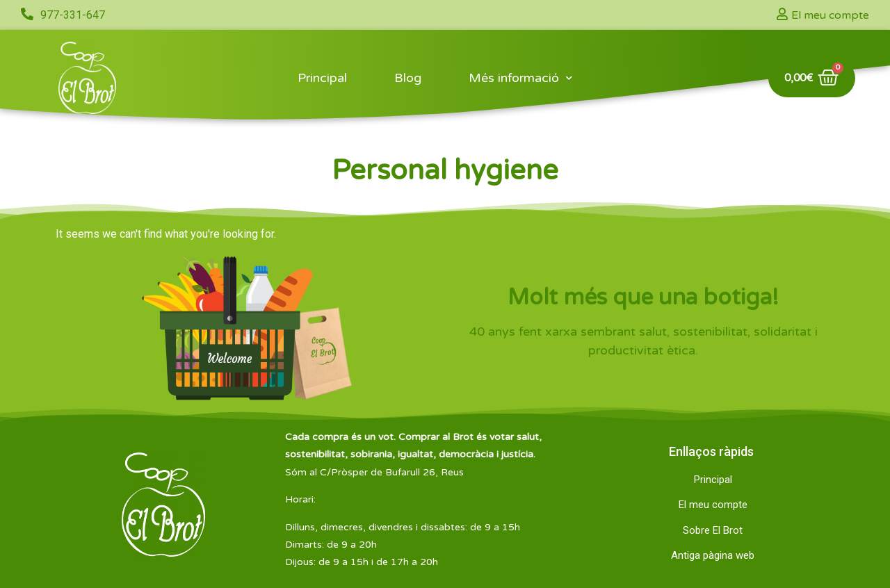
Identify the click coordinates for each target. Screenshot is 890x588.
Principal (322, 78)
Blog (408, 78)
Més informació (520, 78)
